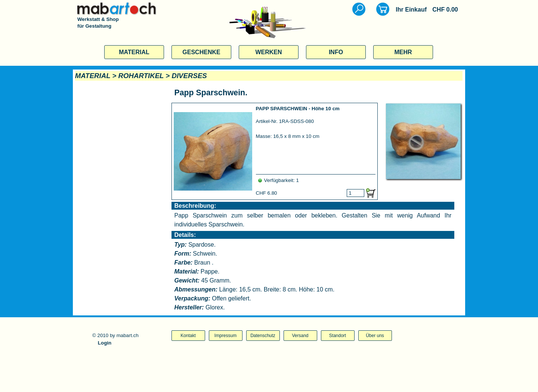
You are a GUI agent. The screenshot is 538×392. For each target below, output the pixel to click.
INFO (336, 52)
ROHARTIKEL (141, 76)
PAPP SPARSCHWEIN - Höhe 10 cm (298, 109)
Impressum (225, 336)
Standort (338, 336)
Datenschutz (263, 336)
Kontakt (188, 336)
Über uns (375, 336)
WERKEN (268, 52)
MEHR (403, 52)
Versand (300, 336)
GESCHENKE (201, 52)
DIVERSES (189, 76)
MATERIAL (134, 52)
